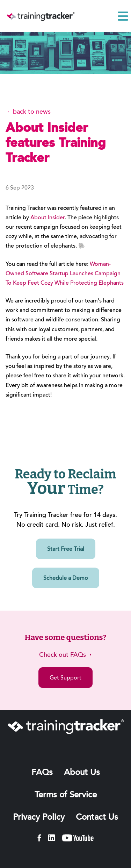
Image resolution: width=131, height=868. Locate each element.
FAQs (42, 773)
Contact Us (97, 818)
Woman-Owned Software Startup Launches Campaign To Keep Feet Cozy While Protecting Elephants (65, 274)
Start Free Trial (66, 549)
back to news (28, 112)
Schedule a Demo (66, 578)
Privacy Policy (39, 818)
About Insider (48, 218)
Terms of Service (66, 795)
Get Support (65, 678)
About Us (82, 773)
